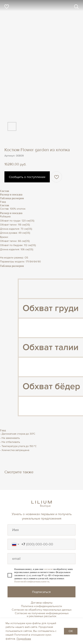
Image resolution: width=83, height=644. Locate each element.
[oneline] (41, 530)
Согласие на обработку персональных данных (42, 610)
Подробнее (24, 639)
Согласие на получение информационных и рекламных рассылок (42, 615)
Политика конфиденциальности (41, 606)
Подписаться (41, 592)
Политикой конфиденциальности (32, 581)
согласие (48, 569)
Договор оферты (42, 603)
